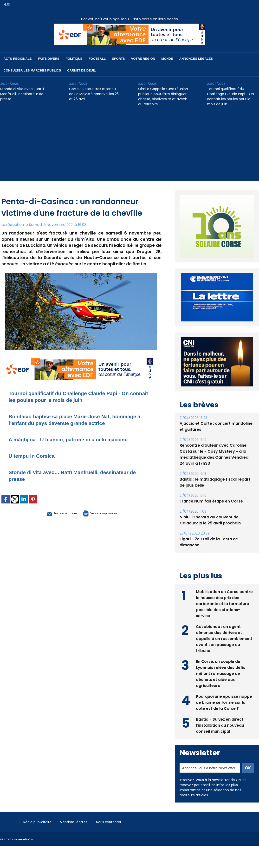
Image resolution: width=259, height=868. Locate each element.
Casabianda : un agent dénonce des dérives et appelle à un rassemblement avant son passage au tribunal (224, 638)
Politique (74, 59)
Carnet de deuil (81, 70)
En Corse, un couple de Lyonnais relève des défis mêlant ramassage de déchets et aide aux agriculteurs (221, 673)
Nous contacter (116, 822)
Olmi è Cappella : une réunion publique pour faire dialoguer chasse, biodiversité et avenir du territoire (163, 96)
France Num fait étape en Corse (211, 501)
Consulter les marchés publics (32, 70)
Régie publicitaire (39, 822)
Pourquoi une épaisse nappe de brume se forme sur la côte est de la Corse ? (224, 702)
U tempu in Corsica (35, 456)
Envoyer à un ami (55, 513)
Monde (167, 59)
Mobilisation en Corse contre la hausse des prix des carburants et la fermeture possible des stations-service (224, 603)
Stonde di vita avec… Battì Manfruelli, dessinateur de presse (22, 94)
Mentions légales (78, 822)
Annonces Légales (196, 59)
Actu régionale (18, 59)
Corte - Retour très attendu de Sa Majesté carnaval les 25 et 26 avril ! (94, 94)
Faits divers (49, 59)
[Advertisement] (129, 147)
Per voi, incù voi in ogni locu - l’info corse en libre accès (129, 19)
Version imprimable (106, 513)
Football (97, 59)
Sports (118, 59)
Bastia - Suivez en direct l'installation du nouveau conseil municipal (220, 725)
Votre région (143, 59)
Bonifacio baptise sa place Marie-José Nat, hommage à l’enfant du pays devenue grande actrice (81, 420)
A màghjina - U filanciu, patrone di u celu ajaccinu (77, 439)
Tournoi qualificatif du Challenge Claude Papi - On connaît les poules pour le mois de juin (230, 96)
